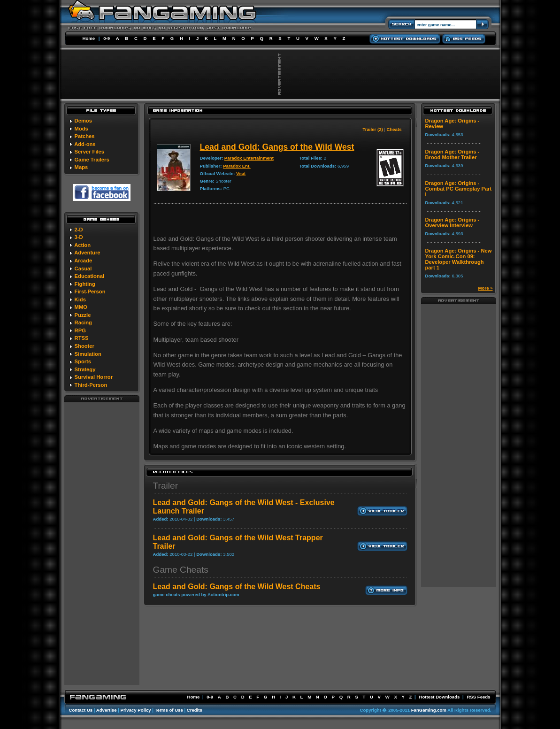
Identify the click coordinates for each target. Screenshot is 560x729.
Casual (83, 269)
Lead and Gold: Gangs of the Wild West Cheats (237, 587)
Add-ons (85, 144)
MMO (81, 307)
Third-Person (91, 385)
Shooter (84, 346)
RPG (80, 330)
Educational (89, 276)
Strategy (85, 369)
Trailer (166, 486)
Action (82, 245)
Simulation (88, 354)
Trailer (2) (372, 129)
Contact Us (81, 710)
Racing (83, 322)
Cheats (394, 129)
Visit (241, 173)
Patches (85, 136)
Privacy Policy (136, 710)
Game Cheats (181, 570)
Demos (83, 121)
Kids (80, 299)
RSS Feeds (478, 697)
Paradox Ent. (237, 166)
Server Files (89, 152)
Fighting (85, 284)
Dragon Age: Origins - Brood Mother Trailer (453, 154)
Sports (83, 361)
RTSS (82, 338)
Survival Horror (94, 377)
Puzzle (83, 315)
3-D (79, 237)
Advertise (107, 710)
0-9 (107, 38)
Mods (81, 129)
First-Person (90, 292)
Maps (81, 167)
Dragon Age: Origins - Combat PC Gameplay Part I (459, 189)
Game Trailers (92, 160)
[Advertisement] (102, 543)
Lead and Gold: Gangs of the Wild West (277, 147)
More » (486, 288)
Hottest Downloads (439, 697)
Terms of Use (169, 710)
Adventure (87, 253)
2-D (79, 230)
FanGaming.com (429, 710)
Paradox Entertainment (249, 158)
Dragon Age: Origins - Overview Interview (453, 223)
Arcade (83, 261)
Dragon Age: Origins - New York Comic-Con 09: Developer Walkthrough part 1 (459, 259)
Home (89, 38)
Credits (195, 710)
